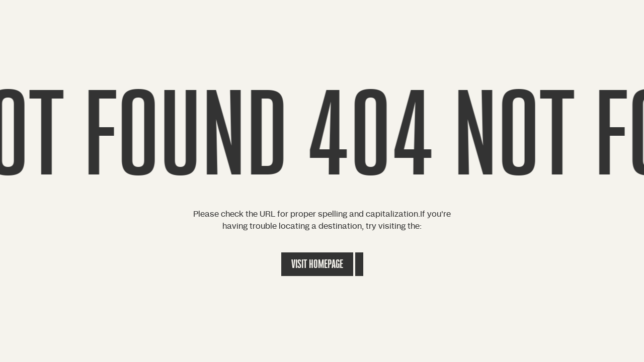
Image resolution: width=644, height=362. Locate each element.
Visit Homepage (317, 264)
